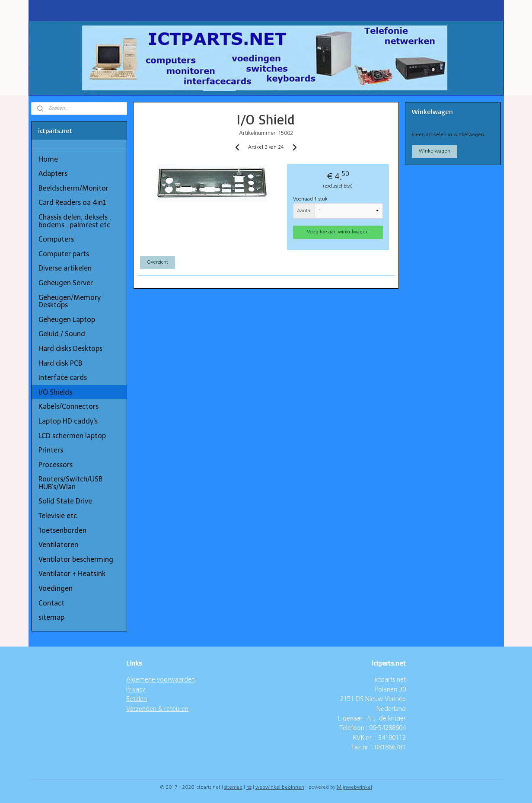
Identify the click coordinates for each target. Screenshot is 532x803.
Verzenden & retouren (157, 709)
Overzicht (158, 262)
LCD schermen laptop (72, 436)
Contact (51, 603)
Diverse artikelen (65, 268)
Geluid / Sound (62, 334)
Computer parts (64, 254)
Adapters (53, 174)
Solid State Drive (65, 501)
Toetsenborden (62, 531)
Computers (56, 239)
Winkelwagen (435, 151)
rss (249, 787)
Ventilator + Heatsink (72, 574)
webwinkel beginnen (280, 787)
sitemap (51, 617)
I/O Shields (55, 392)
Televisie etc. (59, 516)
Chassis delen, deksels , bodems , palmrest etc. (75, 221)
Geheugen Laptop (67, 320)
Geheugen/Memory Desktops (70, 301)
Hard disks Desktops (70, 349)
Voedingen (56, 588)
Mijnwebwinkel (354, 787)
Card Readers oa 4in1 (72, 202)
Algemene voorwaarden (161, 679)
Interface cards (63, 378)
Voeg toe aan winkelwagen (338, 232)
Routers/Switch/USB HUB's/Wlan (70, 483)
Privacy (136, 689)
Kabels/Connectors (68, 406)
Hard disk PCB (60, 363)
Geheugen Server (66, 283)
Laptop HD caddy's (68, 421)
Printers (51, 450)
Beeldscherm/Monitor (73, 188)
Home (48, 159)
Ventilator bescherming (76, 559)
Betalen (137, 699)
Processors (56, 465)
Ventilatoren (58, 545)
